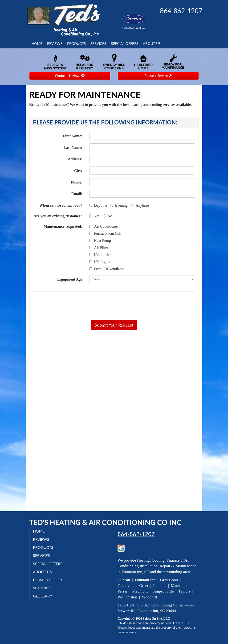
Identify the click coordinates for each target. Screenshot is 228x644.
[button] (114, 325)
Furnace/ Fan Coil (105, 233)
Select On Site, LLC (156, 619)
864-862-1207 (136, 534)
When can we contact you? (61, 205)
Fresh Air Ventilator (107, 269)
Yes (94, 216)
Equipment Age (70, 279)
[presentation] (130, 306)
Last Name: (73, 147)
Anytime (140, 205)
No (108, 216)
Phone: (77, 182)
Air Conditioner (104, 226)
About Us (152, 43)
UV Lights (100, 262)
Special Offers (125, 43)
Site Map (41, 588)
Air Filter (99, 248)
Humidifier (100, 255)
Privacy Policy (48, 580)
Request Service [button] (158, 76)
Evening (119, 205)
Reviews (55, 43)
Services (98, 43)
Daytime (98, 205)
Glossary (43, 596)
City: (78, 171)
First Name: (73, 136)
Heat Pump (100, 241)
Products (76, 43)
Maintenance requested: (63, 226)
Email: (77, 194)
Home (37, 43)
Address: (75, 159)
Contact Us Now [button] (70, 76)
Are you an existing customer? (58, 216)
